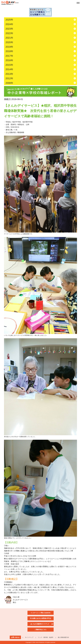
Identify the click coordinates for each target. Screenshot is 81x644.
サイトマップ (29, 637)
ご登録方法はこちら (40, 630)
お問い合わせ (15, 637)
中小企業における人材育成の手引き (41, 618)
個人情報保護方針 (63, 637)
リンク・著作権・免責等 (46, 637)
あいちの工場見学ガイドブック (40, 624)
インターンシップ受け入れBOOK (40, 613)
